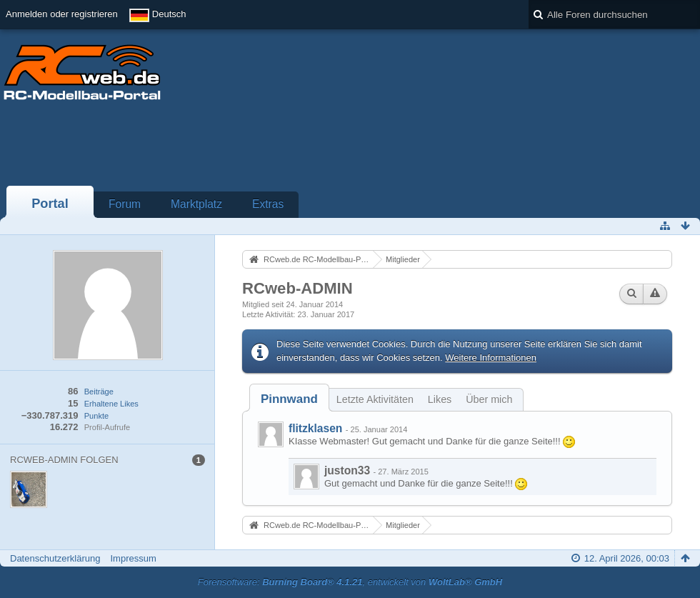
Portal (50, 204)
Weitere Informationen (491, 358)
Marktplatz (196, 204)
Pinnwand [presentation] (289, 399)
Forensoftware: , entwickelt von (350, 582)
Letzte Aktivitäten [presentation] (375, 399)
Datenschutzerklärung (55, 558)
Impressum (133, 558)
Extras (268, 204)
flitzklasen (315, 428)
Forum (125, 204)
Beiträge (99, 392)
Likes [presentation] (440, 399)
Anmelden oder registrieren (62, 14)
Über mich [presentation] (489, 399)
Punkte (96, 416)
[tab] (289, 399)
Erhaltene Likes (111, 404)
